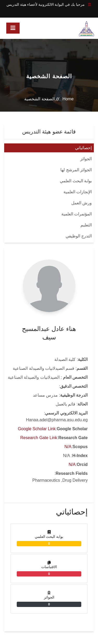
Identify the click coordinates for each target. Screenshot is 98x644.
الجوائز (86, 159)
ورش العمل (82, 203)
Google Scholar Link (37, 429)
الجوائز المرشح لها (76, 170)
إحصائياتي (83, 148)
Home (68, 99)
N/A (68, 447)
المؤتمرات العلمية (77, 214)
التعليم (86, 225)
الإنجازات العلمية (78, 192)
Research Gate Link (39, 438)
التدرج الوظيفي (79, 236)
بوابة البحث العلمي (76, 181)
